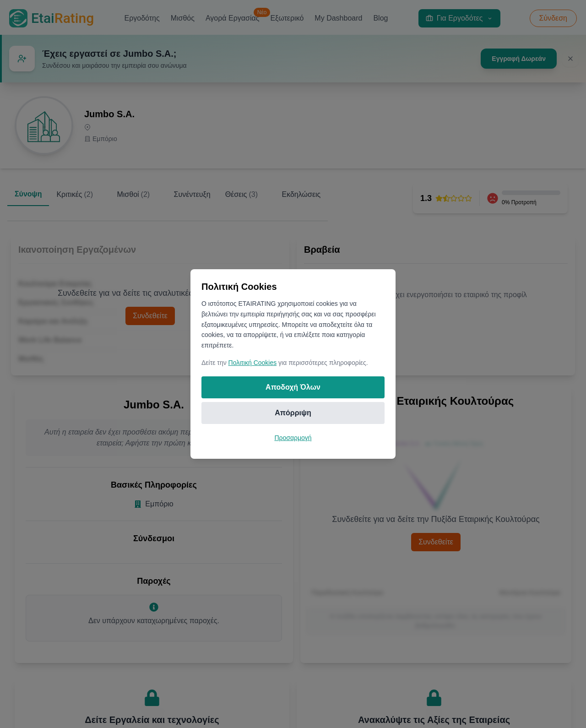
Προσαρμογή (293, 438)
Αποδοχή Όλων (293, 387)
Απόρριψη (293, 413)
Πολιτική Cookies (253, 363)
